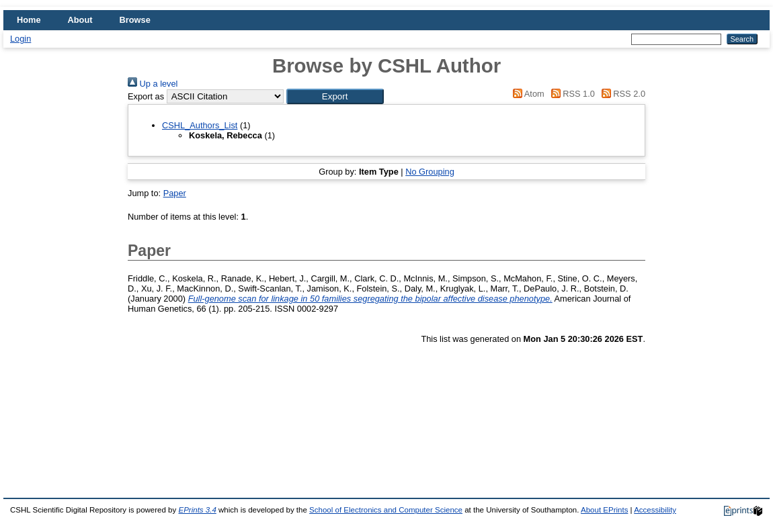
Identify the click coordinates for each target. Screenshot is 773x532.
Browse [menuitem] (135, 20)
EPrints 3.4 (197, 510)
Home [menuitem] (29, 20)
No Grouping (430, 172)
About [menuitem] (80, 20)
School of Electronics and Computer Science (386, 510)
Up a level (153, 84)
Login (21, 39)
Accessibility (655, 510)
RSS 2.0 (621, 94)
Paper (175, 193)
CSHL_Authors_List (200, 125)
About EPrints (604, 510)
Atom (527, 94)
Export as (146, 96)
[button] (335, 96)
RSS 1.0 (571, 94)
